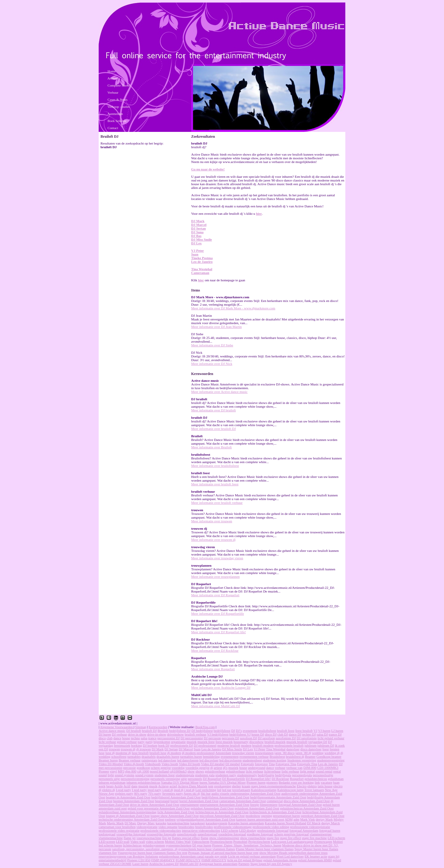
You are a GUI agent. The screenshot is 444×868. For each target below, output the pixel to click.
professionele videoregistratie (310, 827)
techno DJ (309, 734)
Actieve (163, 786)
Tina (272, 764)
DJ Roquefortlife (234, 779)
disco (102, 738)
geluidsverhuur (215, 771)
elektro (312, 786)
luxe (102, 753)
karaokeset (197, 823)
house (126, 738)
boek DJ (164, 745)
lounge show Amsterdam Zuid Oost (175, 816)
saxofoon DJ (248, 738)
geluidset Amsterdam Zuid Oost (212, 808)
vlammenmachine (111, 838)
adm (296, 819)
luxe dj (110, 753)
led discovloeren (230, 760)
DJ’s (239, 731)
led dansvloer (167, 760)
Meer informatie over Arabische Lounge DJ (221, 687)
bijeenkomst (162, 742)
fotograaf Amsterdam (304, 830)
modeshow (253, 816)
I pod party (139, 790)
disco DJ (271, 734)
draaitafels (149, 756)
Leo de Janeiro (202, 262)
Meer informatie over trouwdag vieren (217, 558)
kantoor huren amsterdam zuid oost (260, 819)
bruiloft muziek (275, 742)
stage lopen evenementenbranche (273, 786)
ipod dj (179, 790)
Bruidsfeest (277, 756)
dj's (225, 768)
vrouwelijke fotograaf (131, 834)
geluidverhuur (236, 771)
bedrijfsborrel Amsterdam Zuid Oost (176, 797)
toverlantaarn (241, 790)
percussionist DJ (168, 738)
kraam (246, 786)
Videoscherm (200, 842)
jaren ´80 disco (284, 753)
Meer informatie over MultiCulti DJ (216, 706)
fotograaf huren (330, 830)
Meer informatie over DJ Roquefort (215, 595)
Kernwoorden (158, 727)
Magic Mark (115, 823)
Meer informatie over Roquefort (213, 669)
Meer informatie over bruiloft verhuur (217, 503)
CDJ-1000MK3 (328, 768)
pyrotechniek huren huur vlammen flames (207, 849)
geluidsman (336, 779)
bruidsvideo (186, 827)
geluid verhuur (127, 742)
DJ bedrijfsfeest (202, 731)
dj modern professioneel (198, 753)
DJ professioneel (205, 745)
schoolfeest (119, 756)
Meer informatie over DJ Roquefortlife (218, 613)
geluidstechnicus (316, 779)
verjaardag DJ (318, 742)
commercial (275, 801)
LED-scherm (337, 838)
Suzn (195, 254)
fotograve (261, 764)
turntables (134, 756)
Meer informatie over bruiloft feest (215, 484)
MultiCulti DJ (189, 864)
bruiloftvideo (204, 827)
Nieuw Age (106, 793)
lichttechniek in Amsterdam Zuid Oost (275, 812)
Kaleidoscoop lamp (290, 790)
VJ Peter (197, 251)
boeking (136, 745)
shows (200, 771)
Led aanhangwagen (300, 842)
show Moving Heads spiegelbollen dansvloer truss (294, 853)
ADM (289, 819)
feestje (255, 805)
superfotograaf (208, 834)
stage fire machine (314, 838)
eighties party (124, 793)
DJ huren (105, 734)
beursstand (162, 801)
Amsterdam (223, 753)
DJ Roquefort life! (258, 779)
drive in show (137, 734)
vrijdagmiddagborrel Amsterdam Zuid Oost (206, 819)
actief (173, 786)
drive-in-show (157, 734)
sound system (145, 775)
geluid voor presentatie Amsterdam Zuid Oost (159, 808)
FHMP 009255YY (214, 860)
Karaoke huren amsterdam (246, 823)
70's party (155, 793)
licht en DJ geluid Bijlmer (245, 860)
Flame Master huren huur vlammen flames (265, 849)
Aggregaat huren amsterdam (218, 864)
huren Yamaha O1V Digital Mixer (223, 782)
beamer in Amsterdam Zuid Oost (128, 797)
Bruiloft (163, 731)
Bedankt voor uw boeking (296, 782)
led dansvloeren (188, 760)
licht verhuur (107, 742)
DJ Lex (196, 243)
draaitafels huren (168, 756)
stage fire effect (290, 838)
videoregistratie (147, 827)
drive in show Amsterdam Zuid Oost (154, 805)
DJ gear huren (202, 845)
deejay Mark (324, 819)
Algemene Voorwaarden (117, 727)
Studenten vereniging (302, 760)
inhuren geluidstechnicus (143, 782)
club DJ (283, 734)
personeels (195, 779)
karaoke (161, 823)
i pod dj (189, 790)
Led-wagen (279, 842)
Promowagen (323, 842)
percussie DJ (230, 738)
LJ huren (337, 731)
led (219, 790)
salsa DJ (322, 734)
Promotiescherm (221, 842)
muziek (191, 742)
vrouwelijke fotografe (161, 834)
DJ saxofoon (266, 738)
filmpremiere (269, 805)
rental (337, 771)
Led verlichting (206, 790)
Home (112, 71)
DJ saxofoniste (307, 738)
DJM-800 (310, 768)
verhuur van (294, 768)
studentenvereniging (331, 760)
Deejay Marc (146, 823)
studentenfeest (252, 760)
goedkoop (143, 768)
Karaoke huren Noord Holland (286, 823)
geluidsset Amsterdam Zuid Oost (257, 808)
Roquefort (297, 779)
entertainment (189, 805)
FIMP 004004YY (163, 860)
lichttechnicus (132, 845)
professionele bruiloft (289, 745)
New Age (331, 790)
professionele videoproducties (161, 830)
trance (152, 738)
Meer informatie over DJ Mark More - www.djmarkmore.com (233, 308)
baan (336, 782)
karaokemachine (178, 823)
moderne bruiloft (229, 745)
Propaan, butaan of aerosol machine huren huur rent (223, 853)
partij (149, 742)
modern (246, 745)
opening (267, 816)
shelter (236, 786)
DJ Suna (197, 232)
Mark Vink (308, 819)
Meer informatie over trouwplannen (215, 577)
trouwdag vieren (243, 753)
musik (153, 786)
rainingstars (149, 760)
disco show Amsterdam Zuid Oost (307, 801)
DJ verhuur (119, 734)
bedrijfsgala (283, 775)
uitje (184, 779)
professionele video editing (271, 827)
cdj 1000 (143, 771)
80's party (141, 793)
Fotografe (247, 764)
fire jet (167, 838)
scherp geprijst (161, 768)
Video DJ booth (189, 764)
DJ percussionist (192, 738)
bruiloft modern (263, 745)
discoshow (257, 742)
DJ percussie (212, 738)
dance (117, 738)
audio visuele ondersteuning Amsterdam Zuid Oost (246, 793)
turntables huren (191, 756)
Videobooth (153, 764)
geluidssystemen (154, 845)
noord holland (159, 771)
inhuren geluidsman (112, 782)
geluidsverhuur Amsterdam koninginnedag (128, 812)
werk (102, 786)
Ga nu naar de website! (208, 169)
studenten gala (205, 775)
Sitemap (141, 727)
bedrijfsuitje (266, 775)
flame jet (130, 838)
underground (257, 768)
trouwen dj (128, 749)
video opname (168, 827)
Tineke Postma (202, 258)
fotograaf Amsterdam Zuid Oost (300, 805)
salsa (144, 738)
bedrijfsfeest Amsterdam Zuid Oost (226, 797)
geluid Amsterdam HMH (315, 860)
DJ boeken (150, 745)
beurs (110, 786)
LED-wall (123, 842)
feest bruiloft (304, 731)
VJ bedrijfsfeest (218, 734)
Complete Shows (119, 85)
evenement (250, 731)
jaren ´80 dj (303, 753)
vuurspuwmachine (149, 838)
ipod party (155, 790)
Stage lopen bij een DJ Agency (271, 864)
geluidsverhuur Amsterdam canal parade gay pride (193, 856)
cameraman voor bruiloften (117, 827)
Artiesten (113, 78)
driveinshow (175, 734)
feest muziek (224, 742)
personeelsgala (302, 775)
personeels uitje (109, 779)
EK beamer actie (316, 856)
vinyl (113, 771)
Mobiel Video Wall (178, 842)
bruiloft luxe (158, 753)
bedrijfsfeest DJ (180, 731)
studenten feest (165, 775)
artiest (218, 768)
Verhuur (113, 92)
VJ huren (324, 731)
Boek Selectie (117, 121)
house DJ (258, 734)
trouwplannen (264, 753)
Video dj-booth (134, 764)
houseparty (241, 742)
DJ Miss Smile (201, 239)
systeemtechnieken (179, 845)
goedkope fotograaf (260, 834)
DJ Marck (314, 823)
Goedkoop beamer (329, 756)
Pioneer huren (256, 782)
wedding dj (332, 753)
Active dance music (112, 731)
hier (259, 214)
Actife (119, 786)
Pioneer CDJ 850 (139, 860)
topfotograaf (107, 834)
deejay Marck (331, 823)
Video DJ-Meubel (111, 764)
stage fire (273, 838)
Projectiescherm (259, 842)
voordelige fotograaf (232, 834)
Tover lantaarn (314, 790)
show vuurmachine (253, 838)
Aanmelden (115, 114)
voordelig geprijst (197, 768)
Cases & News (118, 100)
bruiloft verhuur (195, 734)
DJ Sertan (198, 228)
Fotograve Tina (286, 764)
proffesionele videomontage (233, 827)
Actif (127, 786)
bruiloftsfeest (267, 731)
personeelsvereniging (135, 779)
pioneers (272, 782)
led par (227, 790)
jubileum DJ (326, 745)
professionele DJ (182, 745)
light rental (307, 771)
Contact (113, 128)
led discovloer (209, 760)
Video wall (138, 842)
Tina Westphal (202, 269)
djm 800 (131, 771)
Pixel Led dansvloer (290, 856)
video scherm (155, 842)
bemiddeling (211, 756)
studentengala (185, 775)
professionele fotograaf (273, 830)
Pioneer (104, 771)
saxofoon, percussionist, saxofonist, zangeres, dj (145, 849)
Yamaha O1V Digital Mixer (180, 782)
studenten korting (275, 760)
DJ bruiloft (134, 731)
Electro (302, 786)
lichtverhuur (273, 771)
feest (326, 749)
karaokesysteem (216, 823)
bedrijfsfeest (222, 731)
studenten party (226, 775)
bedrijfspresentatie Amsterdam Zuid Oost (278, 797)
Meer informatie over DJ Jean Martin (216, 327)
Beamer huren (108, 760)
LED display (248, 830)
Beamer (310, 756)
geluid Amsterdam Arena (280, 860)
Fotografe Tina (307, 764)
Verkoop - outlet (119, 107)
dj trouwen (144, 749)
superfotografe (187, 834)
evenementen (230, 756)
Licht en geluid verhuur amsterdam (252, 856)
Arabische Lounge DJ (164, 864)
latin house (325, 786)
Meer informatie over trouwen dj (213, 540)
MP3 (121, 771)
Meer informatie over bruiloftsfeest (215, 466)
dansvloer (293, 749)
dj (212, 768)
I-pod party (123, 790)
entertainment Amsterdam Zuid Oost (225, 805)
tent (211, 786)
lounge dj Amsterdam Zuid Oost (128, 816)
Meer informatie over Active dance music (219, 392)
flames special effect (186, 838)
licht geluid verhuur (331, 738)
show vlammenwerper (224, 838)
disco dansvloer (311, 749)
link (317, 782)
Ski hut (206, 793)
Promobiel (240, 842)
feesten (334, 749)
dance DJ (295, 734)
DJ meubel (233, 764)
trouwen (114, 749)
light (111, 775)
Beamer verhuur (130, 760)
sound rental (324, 771)
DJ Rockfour (280, 779)
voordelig (178, 768)
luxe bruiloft (140, 753)
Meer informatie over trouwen (212, 521)
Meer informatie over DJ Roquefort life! (218, 632)
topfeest (170, 819)
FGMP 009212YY (188, 860)
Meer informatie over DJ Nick (212, 364)
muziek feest (206, 742)
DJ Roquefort (212, 779)
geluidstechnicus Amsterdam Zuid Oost (307, 808)
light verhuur (290, 771)
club (110, 738)
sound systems (125, 775)
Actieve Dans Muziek (192, 786)
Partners (244, 864)
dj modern (174, 753)
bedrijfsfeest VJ (240, 734)
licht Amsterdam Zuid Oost (176, 812)
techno (136, 738)
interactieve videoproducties (201, 830)
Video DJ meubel (213, 764)
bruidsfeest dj (295, 756)
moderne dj (123, 753)
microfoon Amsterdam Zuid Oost (222, 816)
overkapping (222, 786)
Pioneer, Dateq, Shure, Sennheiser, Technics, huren (247, 845)
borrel (175, 801)
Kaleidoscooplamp (264, 790)
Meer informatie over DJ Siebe (212, 345)
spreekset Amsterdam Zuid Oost (322, 816)
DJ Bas (196, 236)
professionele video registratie (119, 830)
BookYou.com (205, 727)
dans (134, 786)
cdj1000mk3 (178, 771)
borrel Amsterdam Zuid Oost (199, 801)
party (141, 742)
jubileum (310, 745)
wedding (318, 753)
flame (205, 838)
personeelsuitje (323, 775)
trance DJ (335, 734)
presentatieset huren (286, 816)
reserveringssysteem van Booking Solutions (128, 856)
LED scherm (230, 830)
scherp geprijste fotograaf (291, 834)
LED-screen (107, 842)
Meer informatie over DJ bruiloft (214, 410)
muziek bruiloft (297, 742)
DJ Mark (198, 221)
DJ (233, 731)
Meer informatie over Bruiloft (212, 447)
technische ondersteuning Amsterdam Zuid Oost (131, 819)
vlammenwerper (321, 834)
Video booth (170, 764)
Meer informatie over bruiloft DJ (214, 429)
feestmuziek (122, 745)
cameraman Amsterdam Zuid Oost (243, 801)
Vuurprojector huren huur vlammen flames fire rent (153, 853)
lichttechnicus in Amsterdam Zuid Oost (222, 812)
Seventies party (173, 793)
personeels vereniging (165, 779)
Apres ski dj (192, 793)
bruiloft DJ (149, 731)
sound (103, 775)
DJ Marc (130, 823)
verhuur (280, 768)
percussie (129, 768)
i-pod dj (168, 790)
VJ (315, 731)
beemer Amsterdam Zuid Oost (134, 801)
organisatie (178, 742)
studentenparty (247, 775)
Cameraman (200, 273)
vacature (326, 782)
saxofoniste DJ (286, 738)
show (191, 771)
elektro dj (109, 790)
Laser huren (140, 864)
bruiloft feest (286, 731)
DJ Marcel (199, 225)
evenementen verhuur (254, 756)
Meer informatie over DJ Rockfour (215, 650)
